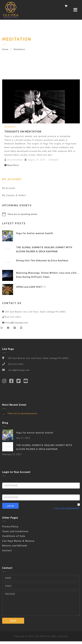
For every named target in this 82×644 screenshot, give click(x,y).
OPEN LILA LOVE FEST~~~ (31, 287)
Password (8, 492)
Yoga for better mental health (35, 233)
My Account (9, 188)
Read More (12, 165)
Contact (7, 550)
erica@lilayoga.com (17, 323)
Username (9, 480)
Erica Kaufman (15, 160)
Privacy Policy (10, 526)
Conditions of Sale (14, 536)
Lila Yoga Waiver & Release (18, 541)
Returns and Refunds (15, 546)
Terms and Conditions (15, 531)
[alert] (41, 214)
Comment (53, 160)
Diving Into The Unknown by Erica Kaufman (42, 260)
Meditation (10, 127)
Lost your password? (67, 508)
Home (5, 49)
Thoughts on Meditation (23, 132)
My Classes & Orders (14, 195)
